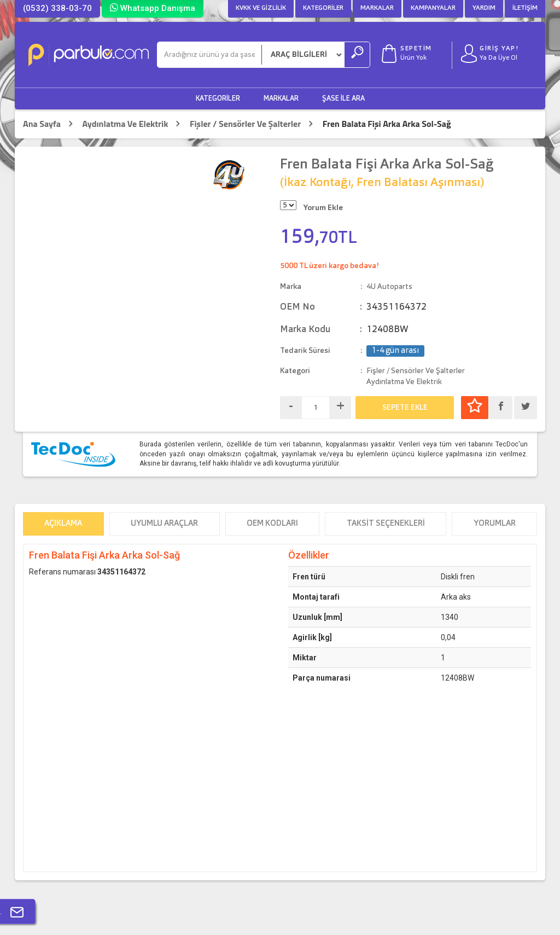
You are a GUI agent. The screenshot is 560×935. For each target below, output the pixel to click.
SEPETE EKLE (405, 408)
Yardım (484, 8)
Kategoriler (323, 8)
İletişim (525, 8)
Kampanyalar (433, 8)
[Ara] (209, 55)
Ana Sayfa (42, 124)
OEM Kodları (272, 524)
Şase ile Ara (343, 99)
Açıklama (63, 524)
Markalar (377, 8)
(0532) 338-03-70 (57, 8)
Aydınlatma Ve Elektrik (125, 124)
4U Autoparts (389, 287)
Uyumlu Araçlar (164, 524)
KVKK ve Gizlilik (261, 8)
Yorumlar (495, 524)
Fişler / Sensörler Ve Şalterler (245, 124)
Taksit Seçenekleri (386, 524)
